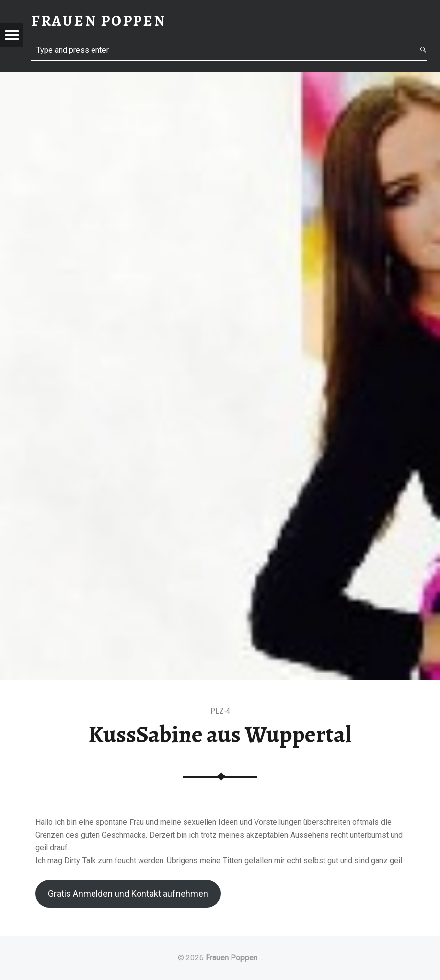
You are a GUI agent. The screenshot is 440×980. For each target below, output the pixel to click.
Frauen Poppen (232, 958)
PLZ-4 (220, 711)
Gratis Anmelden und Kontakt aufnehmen (128, 894)
